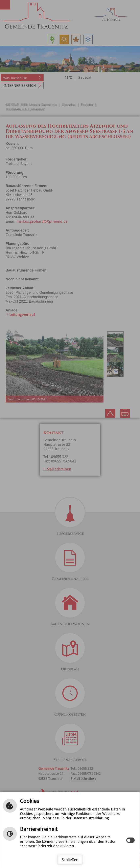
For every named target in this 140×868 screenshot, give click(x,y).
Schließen (70, 860)
